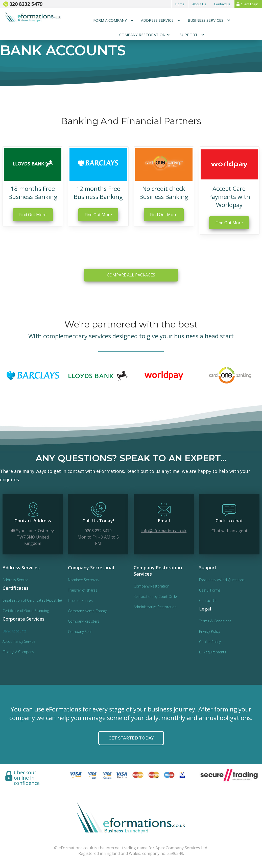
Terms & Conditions (215, 621)
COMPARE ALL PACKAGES (131, 283)
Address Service (15, 580)
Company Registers (84, 621)
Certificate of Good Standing (26, 611)
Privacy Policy (210, 631)
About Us (199, 4)
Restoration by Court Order (156, 596)
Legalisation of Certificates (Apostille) (32, 600)
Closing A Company (18, 652)
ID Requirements (213, 652)
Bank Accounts (15, 631)
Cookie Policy (210, 642)
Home (180, 4)
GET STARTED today (131, 746)
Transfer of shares (83, 590)
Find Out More (33, 215)
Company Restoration (151, 586)
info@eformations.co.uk (164, 530)
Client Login (249, 4)
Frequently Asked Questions (222, 580)
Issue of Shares (80, 601)
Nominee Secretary (84, 580)
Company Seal (80, 632)
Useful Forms (210, 590)
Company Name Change (88, 611)
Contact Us (222, 4)
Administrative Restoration (155, 607)
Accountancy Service (19, 641)
